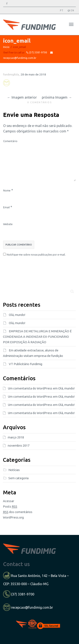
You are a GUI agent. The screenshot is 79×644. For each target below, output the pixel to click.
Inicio (6, 47)
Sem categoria (18, 478)
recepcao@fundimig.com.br (32, 607)
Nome (7, 191)
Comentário (10, 141)
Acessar (9, 501)
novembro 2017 (19, 445)
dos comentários (18, 512)
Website (8, 224)
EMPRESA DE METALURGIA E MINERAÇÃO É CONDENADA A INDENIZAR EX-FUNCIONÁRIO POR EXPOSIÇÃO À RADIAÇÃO (37, 337)
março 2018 (16, 437)
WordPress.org (13, 517)
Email (6, 207)
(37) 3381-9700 (23, 594)
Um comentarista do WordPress (30, 388)
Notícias (14, 470)
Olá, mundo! (17, 315)
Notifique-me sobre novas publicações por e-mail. (36, 255)
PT (62, 10)
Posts (10, 507)
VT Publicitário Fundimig (26, 364)
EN (71, 10)
